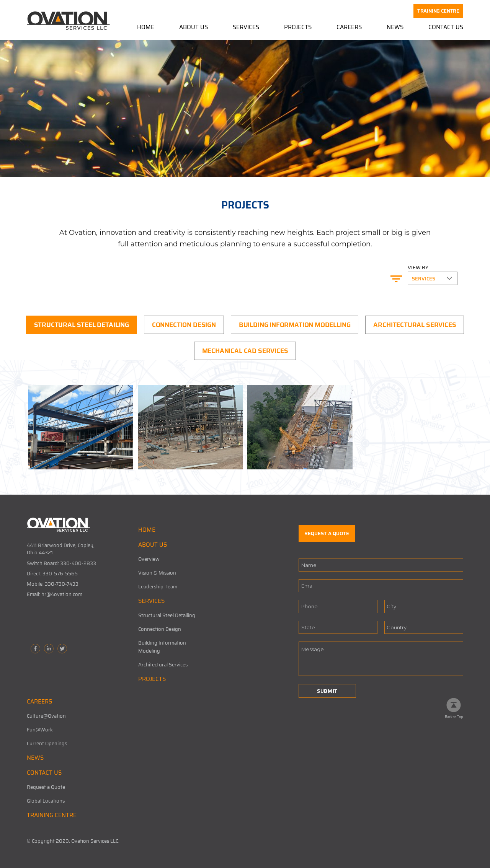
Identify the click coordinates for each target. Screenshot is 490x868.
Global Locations (46, 801)
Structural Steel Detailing (167, 615)
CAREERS (39, 702)
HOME (147, 530)
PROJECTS (152, 679)
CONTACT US (44, 773)
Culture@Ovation (46, 716)
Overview (149, 559)
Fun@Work (40, 730)
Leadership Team (158, 587)
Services (246, 28)
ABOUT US (153, 545)
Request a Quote (46, 787)
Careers (349, 28)
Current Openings (47, 743)
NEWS (35, 758)
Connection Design (160, 629)
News (395, 28)
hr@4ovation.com (62, 594)
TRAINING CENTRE (438, 11)
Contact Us (446, 28)
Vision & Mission (157, 573)
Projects (298, 28)
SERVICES (151, 601)
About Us (194, 28)
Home (146, 28)
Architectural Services (163, 665)
